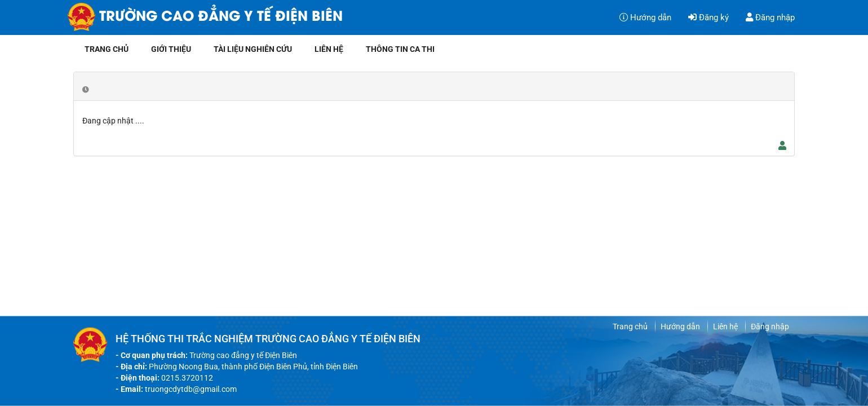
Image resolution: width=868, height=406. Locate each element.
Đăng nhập (770, 17)
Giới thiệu (171, 49)
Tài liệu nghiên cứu (253, 49)
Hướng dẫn (645, 17)
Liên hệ (329, 49)
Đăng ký (708, 17)
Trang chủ (107, 49)
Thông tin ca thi (400, 49)
